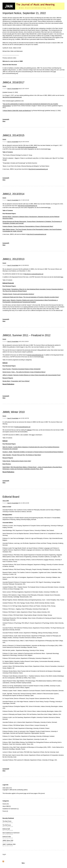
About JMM (6, 501)
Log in (4, 854)
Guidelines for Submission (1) (11, 809)
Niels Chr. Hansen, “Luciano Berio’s (12, 447)
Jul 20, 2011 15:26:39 (24, 342)
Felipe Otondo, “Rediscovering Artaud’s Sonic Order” (17, 461)
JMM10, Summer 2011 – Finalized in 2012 (27, 335)
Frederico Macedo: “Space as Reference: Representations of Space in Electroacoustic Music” (28, 226)
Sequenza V (26, 447)
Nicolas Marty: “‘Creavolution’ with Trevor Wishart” (16, 381)
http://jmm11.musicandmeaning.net (34, 274)
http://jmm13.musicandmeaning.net (27, 147)
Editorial (5, 363)
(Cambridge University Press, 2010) (33, 469)
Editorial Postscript (8, 283)
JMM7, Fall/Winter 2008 (9, 845)
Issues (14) (6, 804)
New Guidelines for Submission (11, 833)
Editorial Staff (8, 830)
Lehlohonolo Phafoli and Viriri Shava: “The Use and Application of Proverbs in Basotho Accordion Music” (31, 297)
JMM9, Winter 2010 (14, 412)
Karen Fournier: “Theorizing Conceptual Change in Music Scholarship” (22, 369)
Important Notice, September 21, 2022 (24, 13)
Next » (23, 863)
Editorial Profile (8, 837)
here (49, 149)
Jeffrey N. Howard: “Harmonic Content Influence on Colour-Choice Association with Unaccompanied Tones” (32, 375)
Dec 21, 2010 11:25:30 (24, 503)
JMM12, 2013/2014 (13, 194)
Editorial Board (11, 497)
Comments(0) (6, 119)
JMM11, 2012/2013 (13, 259)
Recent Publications (8, 384)
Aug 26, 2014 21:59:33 (24, 142)
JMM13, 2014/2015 (13, 135)
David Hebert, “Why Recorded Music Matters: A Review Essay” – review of (23, 467)
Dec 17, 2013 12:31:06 (24, 200)
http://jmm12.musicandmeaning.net (27, 206)
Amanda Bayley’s (48, 467)
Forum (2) (5, 811)
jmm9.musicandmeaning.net (23, 427)
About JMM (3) (7, 806)
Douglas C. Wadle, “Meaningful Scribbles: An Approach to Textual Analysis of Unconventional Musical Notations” (33, 452)
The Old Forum (8, 826)
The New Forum (8, 822)
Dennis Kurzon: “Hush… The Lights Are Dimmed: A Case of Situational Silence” (24, 372)
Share (4, 121)
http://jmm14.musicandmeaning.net (12, 97)
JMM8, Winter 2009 (8, 841)
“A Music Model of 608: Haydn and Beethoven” (17, 111)
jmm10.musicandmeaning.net (35, 355)
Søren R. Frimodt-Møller (13, 89)
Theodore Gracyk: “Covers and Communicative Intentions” (18, 294)
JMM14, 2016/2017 (13, 82)
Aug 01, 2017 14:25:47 (24, 89)
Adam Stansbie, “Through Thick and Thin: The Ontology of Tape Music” (22, 455)
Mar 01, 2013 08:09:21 (24, 265)
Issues (4, 86)
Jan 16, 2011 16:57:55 (24, 418)
